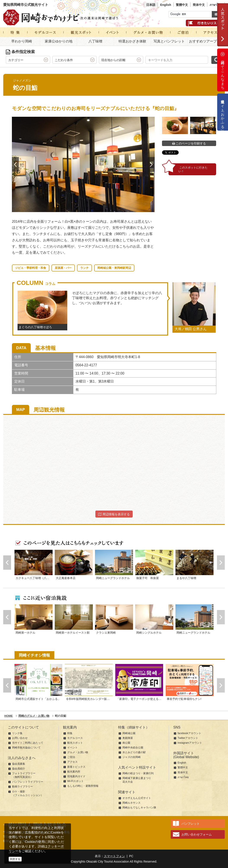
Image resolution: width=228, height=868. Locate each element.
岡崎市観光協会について (26, 748)
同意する (15, 859)
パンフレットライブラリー (28, 782)
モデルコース (75, 738)
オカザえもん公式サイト (137, 798)
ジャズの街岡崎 (132, 757)
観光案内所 (74, 772)
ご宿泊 (71, 757)
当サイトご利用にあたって (28, 743)
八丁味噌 (95, 41)
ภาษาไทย (216, 5)
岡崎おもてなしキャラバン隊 (139, 808)
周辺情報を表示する (114, 514)
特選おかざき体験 (132, 41)
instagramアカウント (190, 743)
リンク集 (17, 733)
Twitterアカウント (188, 738)
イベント (72, 748)
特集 (70, 733)
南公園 (126, 743)
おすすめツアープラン (206, 41)
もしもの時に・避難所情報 (83, 786)
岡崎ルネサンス (132, 803)
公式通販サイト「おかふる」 (223, 112)
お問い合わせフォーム (197, 834)
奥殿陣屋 (128, 738)
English (166, 5)
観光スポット (75, 743)
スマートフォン (114, 856)
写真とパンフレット (169, 41)
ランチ (84, 268)
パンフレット (191, 824)
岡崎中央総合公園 (133, 748)
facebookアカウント (189, 733)
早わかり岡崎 (22, 41)
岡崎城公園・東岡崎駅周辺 (114, 268)
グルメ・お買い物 (78, 752)
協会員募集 (19, 764)
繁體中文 (182, 5)
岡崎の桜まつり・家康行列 (138, 773)
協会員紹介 (19, 769)
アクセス (72, 762)
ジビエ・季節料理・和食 (31, 268)
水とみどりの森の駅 (134, 752)
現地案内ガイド (76, 776)
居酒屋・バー (63, 268)
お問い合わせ (20, 738)
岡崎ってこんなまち (223, 70)
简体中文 (199, 5)
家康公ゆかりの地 (59, 41)
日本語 (151, 5)
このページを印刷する (189, 143)
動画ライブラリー (22, 787)
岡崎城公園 (129, 733)
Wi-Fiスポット (75, 781)
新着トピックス (76, 767)
